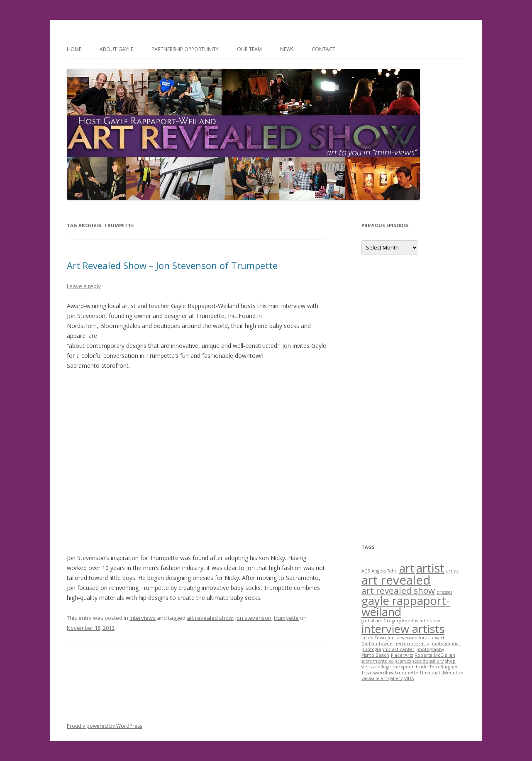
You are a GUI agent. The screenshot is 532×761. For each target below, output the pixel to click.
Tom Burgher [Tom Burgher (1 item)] (444, 667)
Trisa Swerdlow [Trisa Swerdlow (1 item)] (377, 673)
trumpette (286, 618)
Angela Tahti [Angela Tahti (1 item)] (384, 571)
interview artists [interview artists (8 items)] (403, 629)
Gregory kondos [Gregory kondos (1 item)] (401, 621)
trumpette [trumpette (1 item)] (407, 673)
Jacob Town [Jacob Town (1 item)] (374, 638)
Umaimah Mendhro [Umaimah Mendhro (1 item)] (442, 673)
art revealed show (210, 618)
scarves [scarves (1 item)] (403, 661)
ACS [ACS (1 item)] (366, 571)
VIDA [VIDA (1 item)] (409, 678)
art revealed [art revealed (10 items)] (396, 580)
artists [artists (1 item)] (452, 571)
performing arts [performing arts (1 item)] (411, 644)
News (287, 49)
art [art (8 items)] (407, 568)
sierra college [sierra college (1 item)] (376, 667)
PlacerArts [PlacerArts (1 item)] (402, 655)
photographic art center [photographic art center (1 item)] (388, 649)
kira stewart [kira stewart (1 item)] (432, 638)
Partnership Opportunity (185, 49)
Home (74, 49)
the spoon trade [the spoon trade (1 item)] (410, 667)
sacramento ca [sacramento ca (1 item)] (378, 661)
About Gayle (116, 49)
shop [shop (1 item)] (450, 661)
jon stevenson (253, 618)
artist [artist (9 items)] (430, 568)
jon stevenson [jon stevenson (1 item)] (403, 638)
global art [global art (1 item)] (372, 621)
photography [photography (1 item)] (430, 649)
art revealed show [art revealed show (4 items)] (398, 590)
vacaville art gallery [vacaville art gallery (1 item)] (382, 678)
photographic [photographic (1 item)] (445, 644)
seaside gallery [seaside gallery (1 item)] (428, 661)
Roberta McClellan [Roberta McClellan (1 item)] (435, 655)
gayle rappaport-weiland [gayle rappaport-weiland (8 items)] (406, 606)
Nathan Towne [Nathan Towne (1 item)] (377, 644)
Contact (323, 49)
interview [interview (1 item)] (430, 621)
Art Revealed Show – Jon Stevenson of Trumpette (172, 265)
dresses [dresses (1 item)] (444, 592)
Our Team (249, 49)
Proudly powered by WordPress (105, 726)
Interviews (143, 618)
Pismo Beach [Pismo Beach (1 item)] (375, 655)
